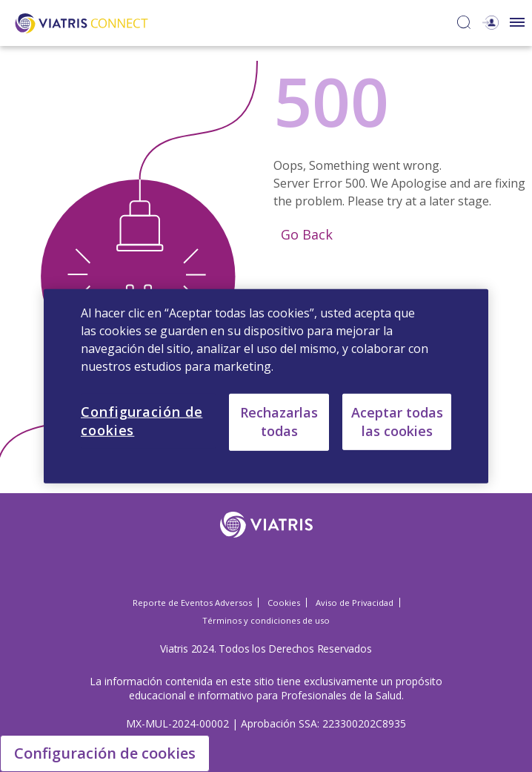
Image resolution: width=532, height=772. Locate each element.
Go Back (305, 234)
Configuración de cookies (105, 753)
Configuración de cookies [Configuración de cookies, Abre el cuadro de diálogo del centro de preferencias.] (142, 420)
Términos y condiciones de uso (266, 620)
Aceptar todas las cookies (397, 421)
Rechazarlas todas (279, 422)
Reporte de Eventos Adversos (192, 603)
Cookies (284, 603)
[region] (266, 386)
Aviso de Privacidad (355, 603)
